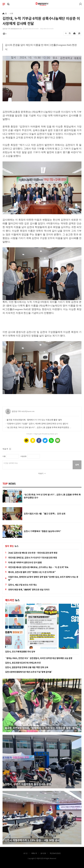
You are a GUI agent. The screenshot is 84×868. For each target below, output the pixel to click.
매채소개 (34, 853)
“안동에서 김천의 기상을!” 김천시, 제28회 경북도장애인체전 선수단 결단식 (37, 424)
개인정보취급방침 (55, 853)
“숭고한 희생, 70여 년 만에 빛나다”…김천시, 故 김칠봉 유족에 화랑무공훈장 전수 (39, 427)
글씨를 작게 (66, 33)
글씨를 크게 (70, 33)
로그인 (80, 4)
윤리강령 (43, 853)
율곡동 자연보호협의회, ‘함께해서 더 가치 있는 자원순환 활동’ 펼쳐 (34, 420)
